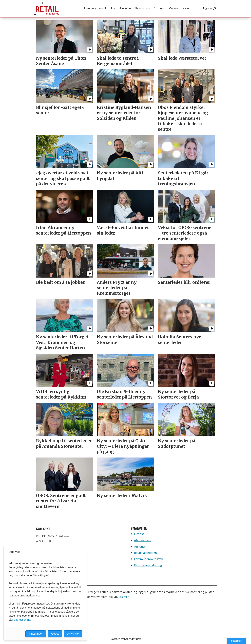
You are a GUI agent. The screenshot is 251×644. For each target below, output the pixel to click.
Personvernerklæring (148, 565)
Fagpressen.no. (22, 620)
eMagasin (206, 8)
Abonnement (142, 8)
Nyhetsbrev (189, 8)
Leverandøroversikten (149, 559)
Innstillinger (236, 641)
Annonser (160, 8)
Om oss (174, 8)
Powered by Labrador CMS (126, 639)
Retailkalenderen (121, 8)
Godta (55, 634)
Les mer (124, 597)
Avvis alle (73, 634)
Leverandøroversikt (96, 8)
